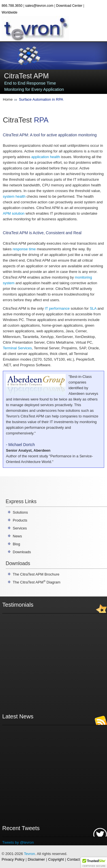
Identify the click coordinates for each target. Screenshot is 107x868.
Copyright (56, 859)
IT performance (57, 308)
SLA (93, 308)
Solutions (20, 512)
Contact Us (76, 859)
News (17, 536)
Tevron (29, 854)
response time (24, 249)
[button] (94, 863)
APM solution (14, 213)
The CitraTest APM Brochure (36, 574)
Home (8, 99)
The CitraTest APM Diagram (37, 582)
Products (20, 520)
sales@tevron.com (39, 6)
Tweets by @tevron (18, 842)
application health (45, 157)
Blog (16, 544)
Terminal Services (17, 348)
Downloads (22, 552)
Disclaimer (36, 859)
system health (14, 196)
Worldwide (10, 12)
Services (20, 528)
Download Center (69, 6)
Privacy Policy (13, 859)
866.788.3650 (12, 6)
